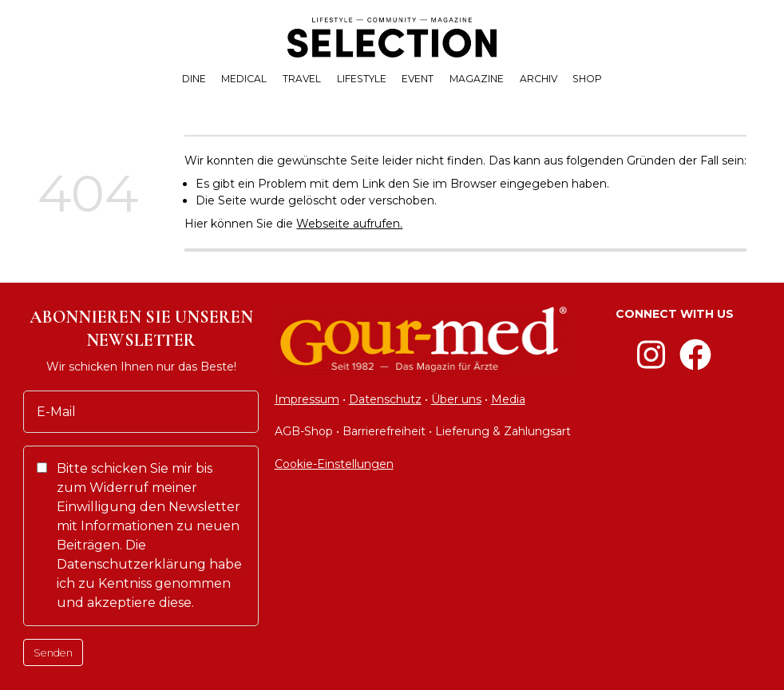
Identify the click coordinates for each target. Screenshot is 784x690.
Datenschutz (385, 399)
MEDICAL (244, 79)
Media (508, 399)
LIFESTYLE (362, 79)
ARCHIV (539, 79)
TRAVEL (302, 79)
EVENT (418, 79)
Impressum (307, 399)
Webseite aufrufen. (349, 224)
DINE (194, 79)
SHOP (587, 79)
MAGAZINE (477, 79)
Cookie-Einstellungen (334, 464)
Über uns (456, 399)
